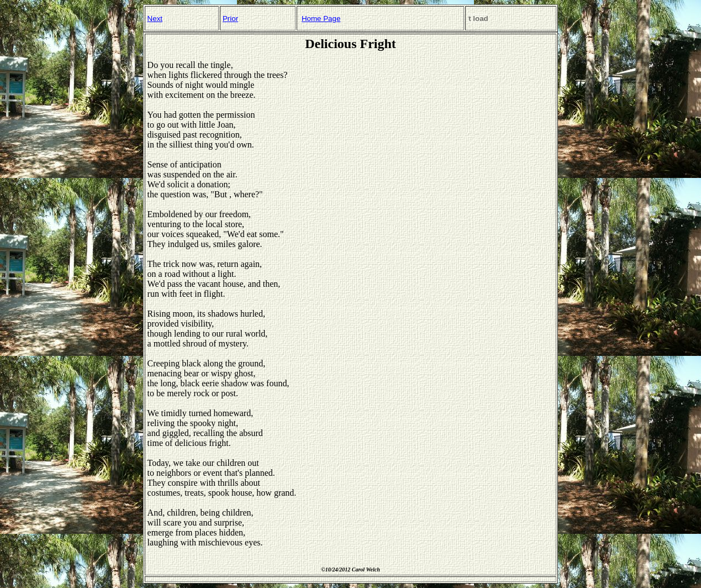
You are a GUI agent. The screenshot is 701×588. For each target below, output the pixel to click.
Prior (230, 19)
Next (155, 19)
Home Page (321, 19)
